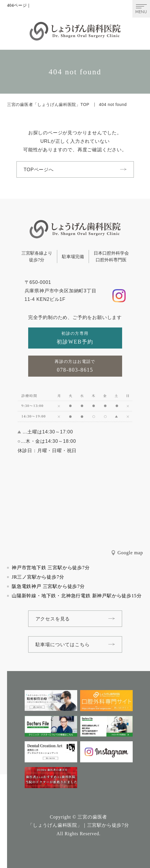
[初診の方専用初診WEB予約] (75, 338)
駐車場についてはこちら (63, 645)
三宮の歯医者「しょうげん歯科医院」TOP (48, 104)
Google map (130, 553)
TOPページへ (39, 170)
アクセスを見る (53, 619)
